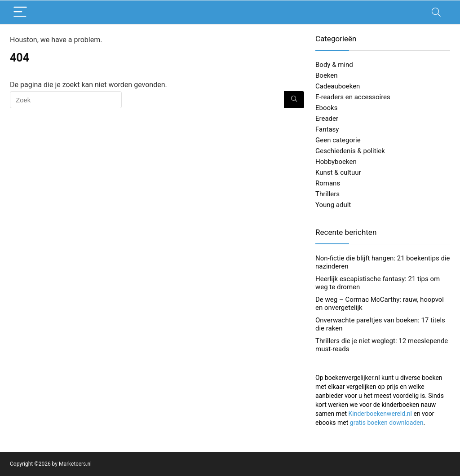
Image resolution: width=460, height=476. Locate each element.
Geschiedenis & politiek (350, 151)
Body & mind (334, 65)
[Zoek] (294, 100)
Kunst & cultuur (338, 172)
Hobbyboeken (336, 162)
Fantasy (327, 129)
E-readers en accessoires (353, 97)
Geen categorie (338, 140)
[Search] (436, 12)
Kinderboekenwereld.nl (380, 414)
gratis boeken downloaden (387, 423)
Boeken (327, 75)
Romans (328, 183)
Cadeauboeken (338, 86)
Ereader (327, 119)
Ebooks (326, 108)
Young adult (333, 205)
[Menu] (21, 12)
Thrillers (327, 194)
